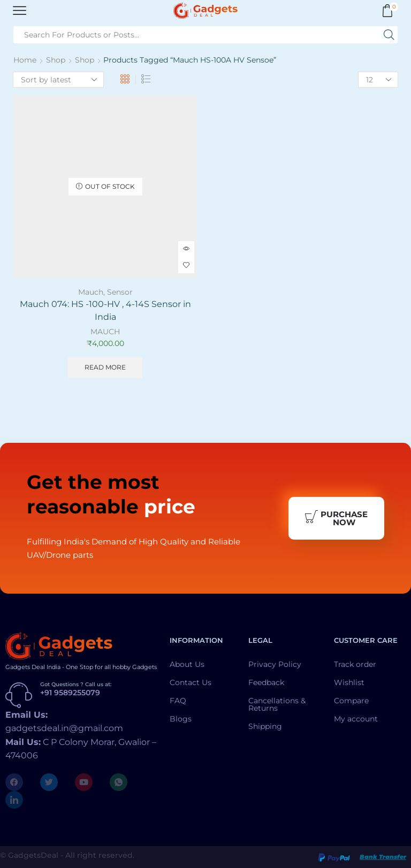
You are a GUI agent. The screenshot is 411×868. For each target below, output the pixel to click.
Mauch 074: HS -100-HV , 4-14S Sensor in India (105, 310)
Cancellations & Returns (277, 704)
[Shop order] (58, 80)
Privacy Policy (275, 664)
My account (356, 719)
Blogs (181, 719)
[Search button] (389, 35)
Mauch (91, 292)
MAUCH (105, 332)
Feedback (266, 682)
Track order (355, 664)
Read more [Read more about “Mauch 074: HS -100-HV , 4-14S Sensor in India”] (105, 367)
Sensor (120, 292)
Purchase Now (336, 518)
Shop (56, 60)
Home (25, 60)
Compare (351, 701)
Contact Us (191, 682)
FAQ (178, 701)
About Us (187, 664)
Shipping (265, 726)
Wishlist (349, 682)
